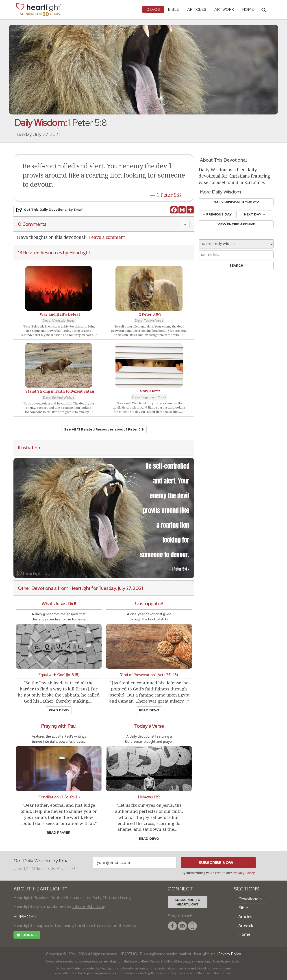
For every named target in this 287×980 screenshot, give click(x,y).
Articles (197, 9)
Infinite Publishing (89, 906)
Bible (174, 9)
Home (244, 934)
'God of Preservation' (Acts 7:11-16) (149, 675)
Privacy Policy (244, 873)
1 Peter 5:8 (169, 195)
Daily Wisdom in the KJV (236, 202)
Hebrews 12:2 (149, 797)
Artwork (224, 9)
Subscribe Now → (219, 863)
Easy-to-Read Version (145, 961)
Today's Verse (149, 726)
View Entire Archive (236, 224)
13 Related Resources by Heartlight (54, 253)
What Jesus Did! (59, 604)
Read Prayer (59, 833)
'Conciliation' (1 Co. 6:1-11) (59, 797)
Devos (153, 9)
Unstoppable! (149, 604)
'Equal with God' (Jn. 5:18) (59, 675)
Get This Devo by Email (49, 210)
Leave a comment (107, 237)
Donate (27, 936)
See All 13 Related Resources (104, 429)
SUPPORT (25, 917)
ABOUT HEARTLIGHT (40, 889)
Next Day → (255, 214)
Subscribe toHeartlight (188, 902)
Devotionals (250, 899)
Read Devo (59, 710)
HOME (248, 9)
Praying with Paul (59, 726)
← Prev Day (217, 214)
